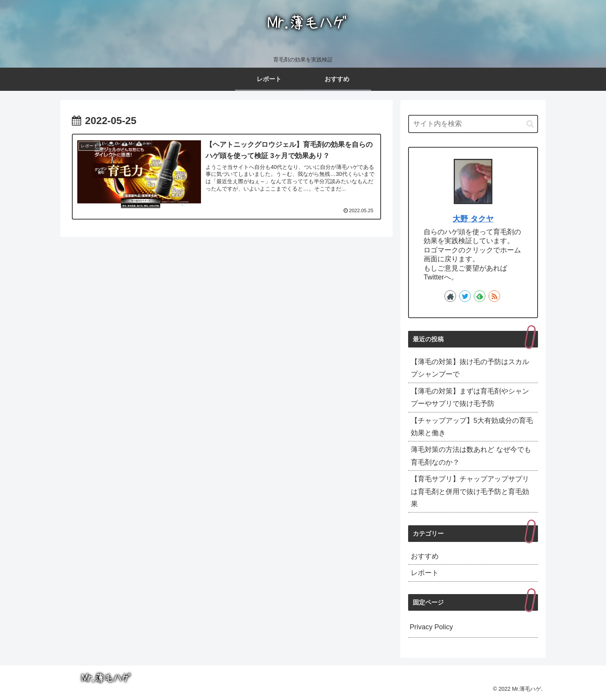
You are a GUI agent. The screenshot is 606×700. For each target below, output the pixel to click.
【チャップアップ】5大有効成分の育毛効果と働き (472, 427)
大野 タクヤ (473, 219)
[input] (473, 124)
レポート (425, 573)
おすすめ (425, 556)
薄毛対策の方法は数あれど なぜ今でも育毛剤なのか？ (471, 456)
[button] (530, 124)
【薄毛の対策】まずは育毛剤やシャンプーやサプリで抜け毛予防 (470, 397)
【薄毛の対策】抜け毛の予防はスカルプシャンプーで (470, 368)
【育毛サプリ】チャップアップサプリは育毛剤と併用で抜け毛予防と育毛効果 (470, 491)
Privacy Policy (431, 627)
